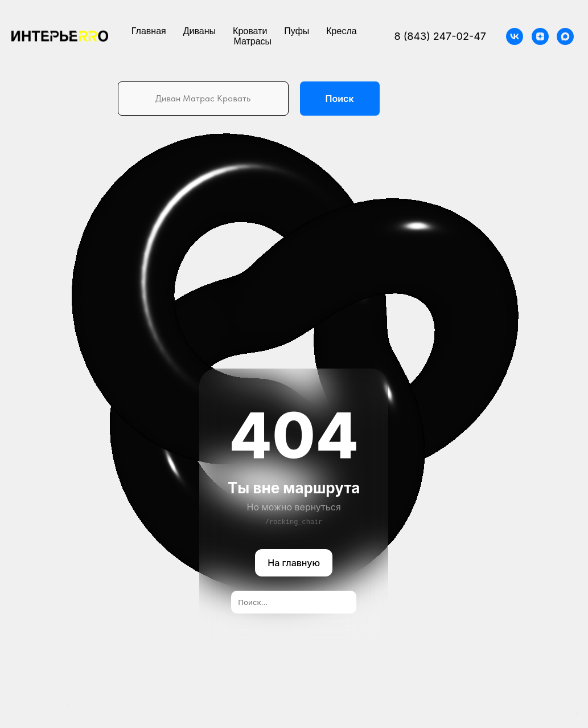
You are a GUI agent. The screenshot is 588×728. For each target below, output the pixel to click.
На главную (294, 563)
